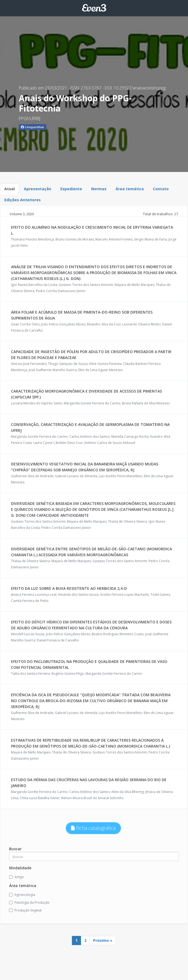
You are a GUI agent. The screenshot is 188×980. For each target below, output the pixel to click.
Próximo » (103, 940)
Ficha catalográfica (93, 828)
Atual (10, 189)
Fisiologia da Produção (29, 902)
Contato (161, 189)
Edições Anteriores (23, 200)
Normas (99, 189)
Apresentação (38, 189)
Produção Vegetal (25, 910)
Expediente (71, 189)
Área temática (130, 189)
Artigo (16, 877)
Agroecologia (22, 895)
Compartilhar (33, 127)
